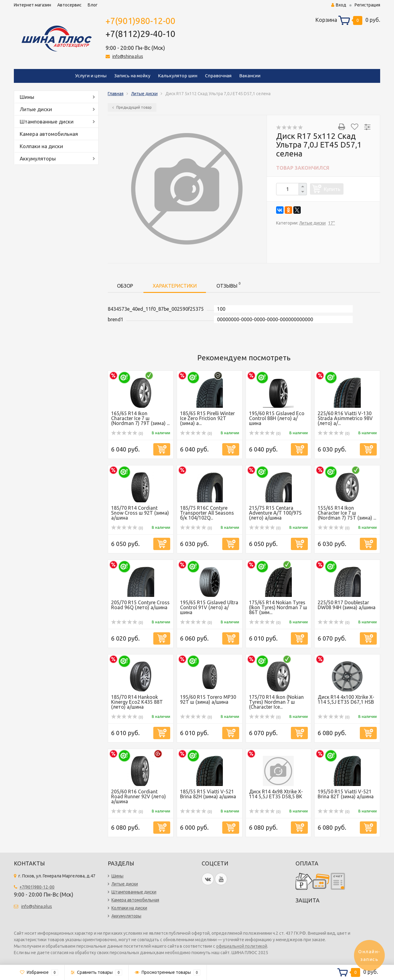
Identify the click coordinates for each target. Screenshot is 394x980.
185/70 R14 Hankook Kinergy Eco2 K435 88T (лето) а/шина (137, 702)
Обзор (125, 286)
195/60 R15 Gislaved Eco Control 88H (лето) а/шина (277, 418)
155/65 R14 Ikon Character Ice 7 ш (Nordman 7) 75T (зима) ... (347, 513)
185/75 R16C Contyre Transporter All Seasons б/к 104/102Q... (207, 513)
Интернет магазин (32, 5)
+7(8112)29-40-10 (141, 34)
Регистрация (367, 5)
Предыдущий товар (132, 107)
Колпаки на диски (41, 146)
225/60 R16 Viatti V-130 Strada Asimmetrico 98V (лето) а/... (345, 418)
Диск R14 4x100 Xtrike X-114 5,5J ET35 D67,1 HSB (346, 699)
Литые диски (36, 109)
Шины (27, 97)
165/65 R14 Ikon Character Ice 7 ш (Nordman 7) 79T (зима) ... (140, 418)
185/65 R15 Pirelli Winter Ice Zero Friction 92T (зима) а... (207, 418)
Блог (93, 5)
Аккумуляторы (38, 158)
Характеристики (175, 286)
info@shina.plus (128, 56)
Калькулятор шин (178, 76)
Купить (332, 189)
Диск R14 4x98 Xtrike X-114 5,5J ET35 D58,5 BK (276, 794)
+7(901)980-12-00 (141, 21)
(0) (127, 433)
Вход (339, 5)
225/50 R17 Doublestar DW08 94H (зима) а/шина (347, 605)
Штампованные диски (47, 121)
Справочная (218, 76)
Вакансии (250, 76)
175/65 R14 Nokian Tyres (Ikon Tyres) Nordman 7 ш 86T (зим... (278, 607)
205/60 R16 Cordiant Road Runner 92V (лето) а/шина (139, 796)
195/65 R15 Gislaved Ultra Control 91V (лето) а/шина (209, 607)
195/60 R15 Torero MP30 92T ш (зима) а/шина (208, 699)
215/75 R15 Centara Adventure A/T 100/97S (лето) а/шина (275, 513)
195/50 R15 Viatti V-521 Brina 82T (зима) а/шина (346, 794)
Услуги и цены (91, 76)
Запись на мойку (132, 76)
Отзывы (228, 285)
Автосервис (69, 5)
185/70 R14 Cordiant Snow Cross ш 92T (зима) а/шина (140, 513)
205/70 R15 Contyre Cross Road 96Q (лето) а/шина (140, 605)
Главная (116, 94)
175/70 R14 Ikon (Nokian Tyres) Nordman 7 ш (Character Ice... (276, 702)
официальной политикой (242, 946)
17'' (332, 223)
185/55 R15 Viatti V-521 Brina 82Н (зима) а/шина (208, 794)
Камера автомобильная (49, 134)
